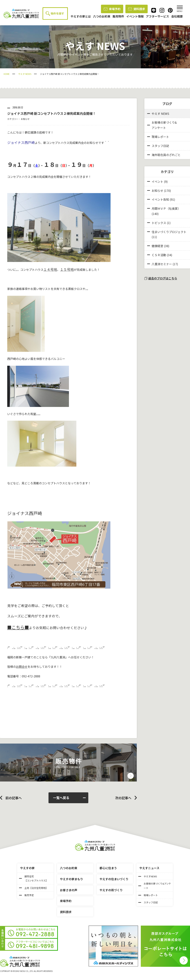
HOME (7, 74)
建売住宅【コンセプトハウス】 (33, 878)
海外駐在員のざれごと (164, 155)
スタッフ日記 (158, 146)
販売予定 (26, 895)
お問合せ (22, 667)
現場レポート (158, 137)
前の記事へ (14, 798)
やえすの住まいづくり (114, 879)
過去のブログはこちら (161, 278)
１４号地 (50, 269)
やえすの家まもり (71, 879)
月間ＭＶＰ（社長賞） (166, 208)
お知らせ (25, 119)
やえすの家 (27, 868)
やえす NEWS (25, 74)
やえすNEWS (148, 876)
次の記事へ (123, 798)
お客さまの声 (69, 890)
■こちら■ (18, 627)
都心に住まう (108, 868)
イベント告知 (160, 199)
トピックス (159, 223)
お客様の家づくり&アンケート (162, 125)
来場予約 (112, 9)
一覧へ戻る (69, 798)
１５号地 (67, 269)
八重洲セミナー (162, 264)
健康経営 (157, 246)
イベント (157, 182)
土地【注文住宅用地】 (33, 888)
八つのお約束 (69, 868)
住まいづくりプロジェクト (169, 232)
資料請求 (137, 9)
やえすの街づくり (111, 890)
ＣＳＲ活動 (159, 255)
